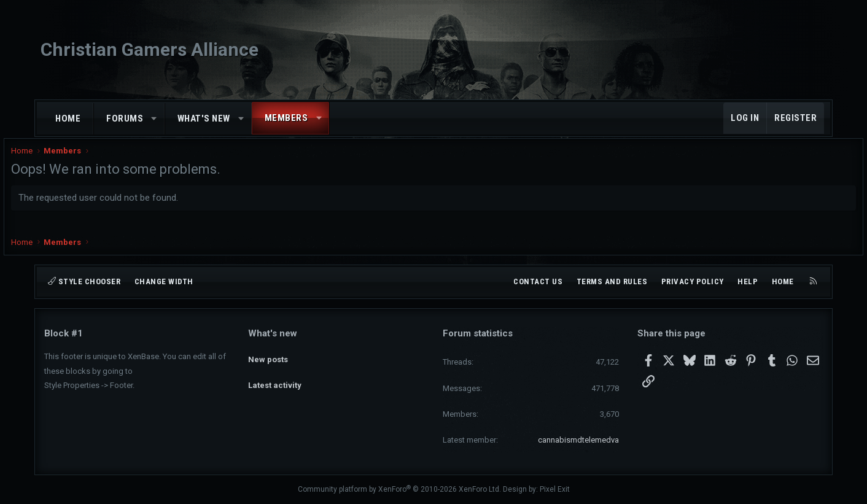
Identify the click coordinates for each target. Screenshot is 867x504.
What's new (204, 118)
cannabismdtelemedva (578, 440)
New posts (268, 355)
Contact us (538, 281)
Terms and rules (612, 281)
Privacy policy (693, 281)
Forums (125, 118)
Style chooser (84, 281)
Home (68, 118)
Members (286, 118)
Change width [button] (164, 281)
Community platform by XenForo (399, 489)
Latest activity (275, 377)
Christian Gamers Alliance (150, 49)
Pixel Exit (555, 489)
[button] (154, 119)
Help (748, 281)
